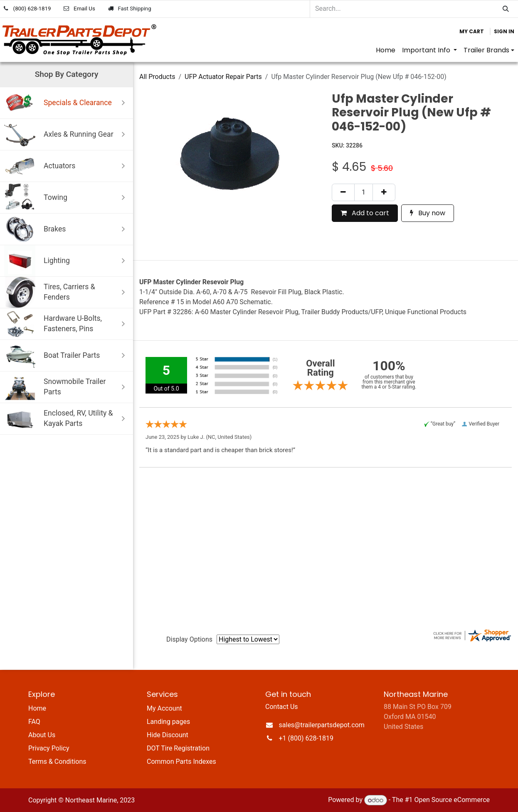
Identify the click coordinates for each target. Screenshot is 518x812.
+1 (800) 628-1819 (306, 738)
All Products (157, 77)
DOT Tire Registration (178, 748)
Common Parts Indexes (181, 762)
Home (37, 708)
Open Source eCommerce (452, 800)
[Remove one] (343, 192)
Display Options (189, 639)
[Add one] (384, 192)
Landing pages (168, 722)
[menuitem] (386, 50)
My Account (164, 708)
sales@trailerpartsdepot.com (322, 725)
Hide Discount (168, 735)
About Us (42, 735)
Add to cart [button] (365, 213)
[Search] (506, 9)
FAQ (34, 722)
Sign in (504, 31)
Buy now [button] (428, 213)
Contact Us (282, 707)
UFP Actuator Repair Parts (223, 77)
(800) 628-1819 (32, 9)
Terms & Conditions (57, 762)
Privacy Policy (49, 748)
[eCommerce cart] (472, 32)
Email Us (84, 9)
